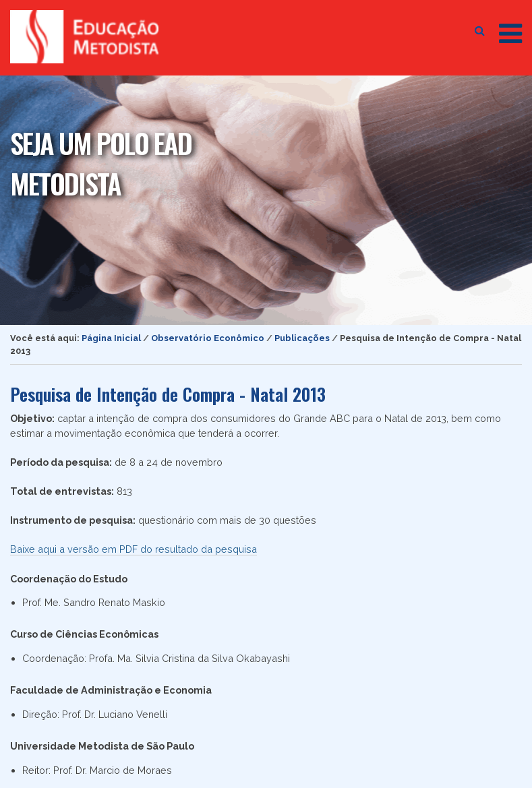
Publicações (302, 338)
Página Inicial (111, 338)
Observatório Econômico (208, 338)
